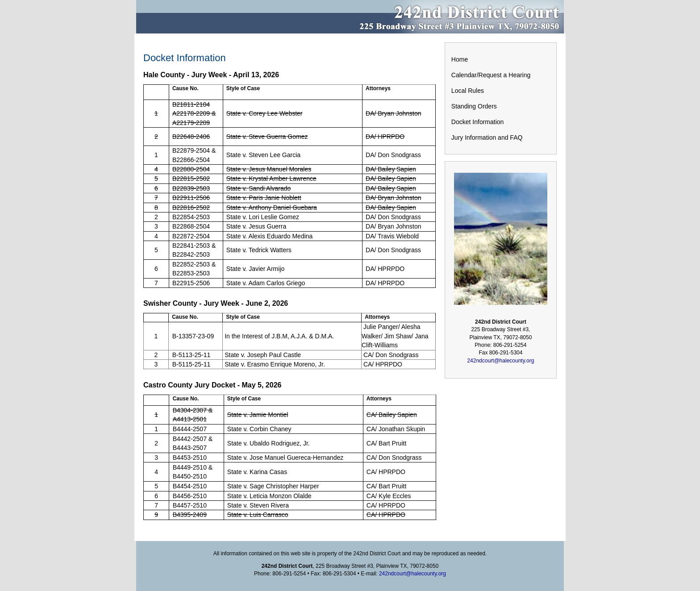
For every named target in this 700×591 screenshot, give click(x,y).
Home (460, 59)
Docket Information (478, 122)
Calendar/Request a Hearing (491, 75)
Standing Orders (474, 106)
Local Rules (468, 91)
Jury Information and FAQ (487, 137)
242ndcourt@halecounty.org (500, 361)
